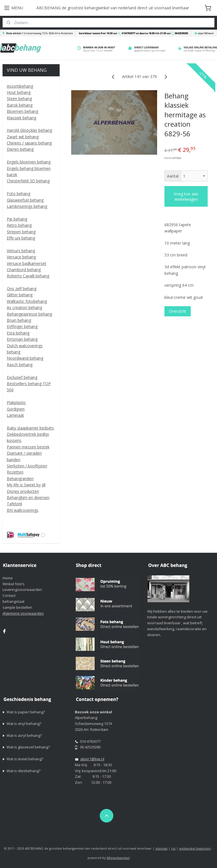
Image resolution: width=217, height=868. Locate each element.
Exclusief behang (22, 377)
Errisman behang (22, 339)
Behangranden (20, 479)
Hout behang (19, 92)
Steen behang (19, 99)
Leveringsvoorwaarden (22, 590)
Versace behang (21, 257)
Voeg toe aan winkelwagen (186, 197)
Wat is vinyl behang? (24, 724)
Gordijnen (16, 409)
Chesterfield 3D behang (28, 181)
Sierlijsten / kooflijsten (27, 466)
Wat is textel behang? (25, 759)
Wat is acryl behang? (24, 735)
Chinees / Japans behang (29, 143)
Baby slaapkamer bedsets (30, 428)
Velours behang (21, 251)
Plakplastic (16, 402)
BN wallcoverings (23, 510)
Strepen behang (21, 232)
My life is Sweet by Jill (26, 485)
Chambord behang (24, 270)
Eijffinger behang (22, 326)
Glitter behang (20, 295)
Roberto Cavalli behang (28, 276)
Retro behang (19, 225)
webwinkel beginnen (195, 848)
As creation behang (24, 307)
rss (173, 848)
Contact (9, 595)
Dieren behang (20, 149)
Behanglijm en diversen (28, 497)
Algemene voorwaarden (23, 613)
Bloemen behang (22, 111)
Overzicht (178, 311)
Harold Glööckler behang (29, 130)
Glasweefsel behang (25, 200)
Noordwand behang (25, 358)
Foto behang (19, 194)
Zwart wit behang (23, 137)
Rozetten (15, 472)
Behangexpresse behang (29, 314)
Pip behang (17, 219)
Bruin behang (19, 320)
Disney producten (23, 491)
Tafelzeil (14, 504)
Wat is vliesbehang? (23, 771)
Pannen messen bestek (28, 447)
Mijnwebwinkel (118, 858)
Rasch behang (20, 365)
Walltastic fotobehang (27, 301)
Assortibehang (20, 86)
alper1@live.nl (92, 759)
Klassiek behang (21, 118)
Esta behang (18, 333)
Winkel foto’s (14, 584)
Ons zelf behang (22, 289)
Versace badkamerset (27, 263)
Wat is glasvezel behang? (28, 747)
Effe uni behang (21, 238)
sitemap (161, 848)
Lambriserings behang (27, 206)
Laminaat (15, 415)
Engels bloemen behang (29, 162)
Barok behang (20, 105)
